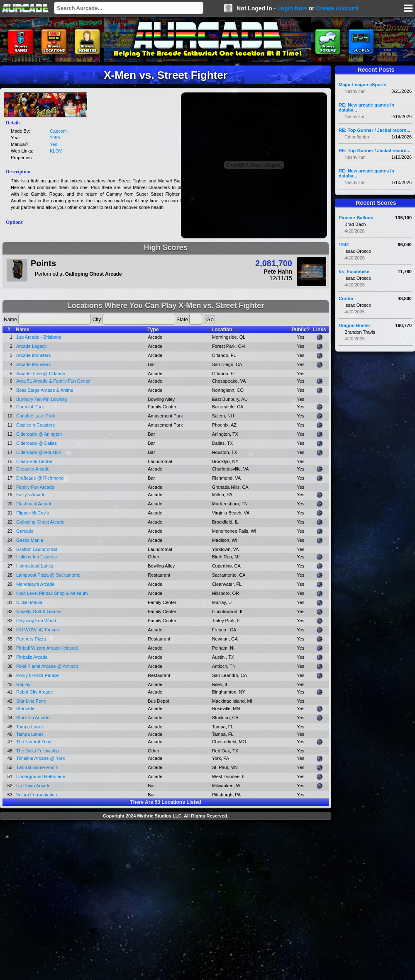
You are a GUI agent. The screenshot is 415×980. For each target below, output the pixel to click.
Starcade (25, 708)
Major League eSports (363, 85)
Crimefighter (357, 137)
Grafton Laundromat (37, 549)
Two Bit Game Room (37, 767)
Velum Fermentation (37, 795)
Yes (54, 144)
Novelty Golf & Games (39, 611)
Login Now (292, 8)
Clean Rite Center (34, 461)
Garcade (25, 531)
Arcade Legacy (31, 346)
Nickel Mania (29, 602)
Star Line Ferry (31, 701)
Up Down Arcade (33, 786)
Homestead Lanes (35, 566)
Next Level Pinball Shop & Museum (52, 593)
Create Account (337, 8)
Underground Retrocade (41, 776)
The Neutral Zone (34, 742)
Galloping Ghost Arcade (40, 522)
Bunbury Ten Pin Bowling (41, 399)
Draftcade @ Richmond (40, 478)
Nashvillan (355, 91)
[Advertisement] (78, 901)
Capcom (58, 131)
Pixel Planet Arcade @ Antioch (47, 666)
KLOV (56, 151)
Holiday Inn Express (37, 557)
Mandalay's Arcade (35, 584)
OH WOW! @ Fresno (38, 630)
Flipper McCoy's (33, 513)
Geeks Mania (30, 540)
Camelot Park (30, 407)
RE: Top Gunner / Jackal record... (375, 130)
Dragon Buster (354, 325)
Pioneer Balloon (356, 218)
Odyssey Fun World (36, 621)
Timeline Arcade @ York (40, 758)
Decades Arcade (33, 469)
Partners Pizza (31, 639)
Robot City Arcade (35, 692)
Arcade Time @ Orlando (41, 374)
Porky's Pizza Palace (37, 675)
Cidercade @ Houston (39, 452)
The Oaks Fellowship (38, 751)
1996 (55, 138)
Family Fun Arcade (35, 487)
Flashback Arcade (34, 504)
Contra (346, 298)
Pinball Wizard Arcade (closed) (47, 648)
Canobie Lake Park (36, 416)
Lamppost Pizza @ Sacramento (48, 575)
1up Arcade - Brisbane (39, 337)
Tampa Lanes (30, 727)
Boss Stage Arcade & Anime (45, 390)
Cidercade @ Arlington (39, 434)
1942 (344, 245)
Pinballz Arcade (32, 657)
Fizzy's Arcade (31, 495)
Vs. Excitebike (354, 272)
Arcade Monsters (33, 355)
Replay (23, 684)
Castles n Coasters (35, 425)
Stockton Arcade (33, 718)
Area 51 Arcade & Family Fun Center (54, 381)
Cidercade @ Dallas (37, 443)
